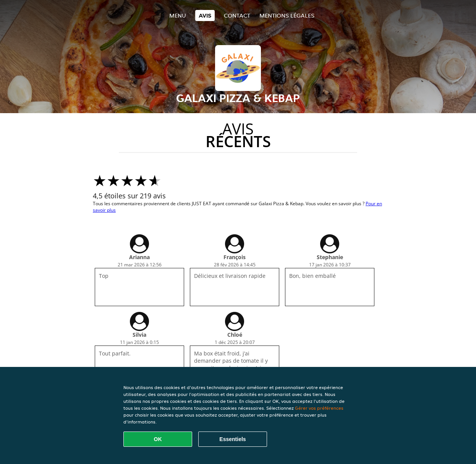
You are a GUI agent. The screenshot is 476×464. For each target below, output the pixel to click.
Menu (178, 15)
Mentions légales (287, 15)
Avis (205, 15)
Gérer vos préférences (319, 408)
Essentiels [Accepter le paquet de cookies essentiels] (232, 439)
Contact (237, 15)
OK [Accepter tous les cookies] (158, 439)
